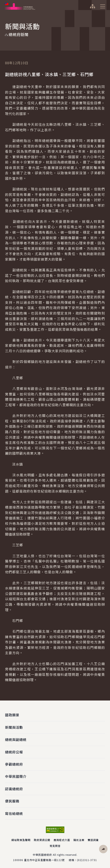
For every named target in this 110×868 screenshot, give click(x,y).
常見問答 (55, 846)
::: (3, 2)
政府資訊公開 (42, 840)
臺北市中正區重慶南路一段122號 (44, 860)
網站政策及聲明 (21, 840)
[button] (103, 849)
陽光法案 (79, 840)
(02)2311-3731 (87, 860)
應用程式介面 (62, 840)
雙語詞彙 (93, 840)
